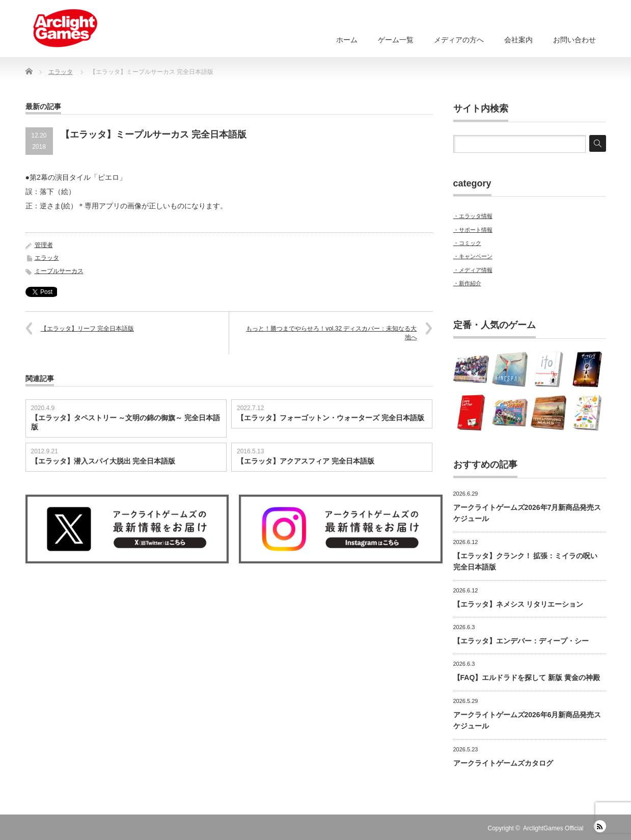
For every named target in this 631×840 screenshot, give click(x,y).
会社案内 (518, 40)
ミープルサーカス (59, 271)
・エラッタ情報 (473, 216)
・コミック (467, 243)
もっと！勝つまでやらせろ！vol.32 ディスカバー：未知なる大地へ (331, 333)
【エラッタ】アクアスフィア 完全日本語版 (306, 461)
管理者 (44, 245)
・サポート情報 (473, 230)
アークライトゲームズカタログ (503, 763)
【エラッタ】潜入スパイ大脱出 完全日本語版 (103, 461)
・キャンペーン (473, 256)
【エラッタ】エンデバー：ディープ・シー (521, 641)
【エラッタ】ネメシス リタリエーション (518, 604)
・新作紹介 (467, 283)
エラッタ (47, 258)
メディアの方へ (459, 40)
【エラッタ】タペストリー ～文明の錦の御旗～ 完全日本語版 (126, 422)
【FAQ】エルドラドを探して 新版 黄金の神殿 (527, 678)
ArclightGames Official (553, 828)
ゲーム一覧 (396, 40)
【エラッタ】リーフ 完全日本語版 (87, 329)
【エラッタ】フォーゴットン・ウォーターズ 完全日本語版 (331, 418)
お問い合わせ (574, 40)
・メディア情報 (473, 270)
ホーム (347, 40)
